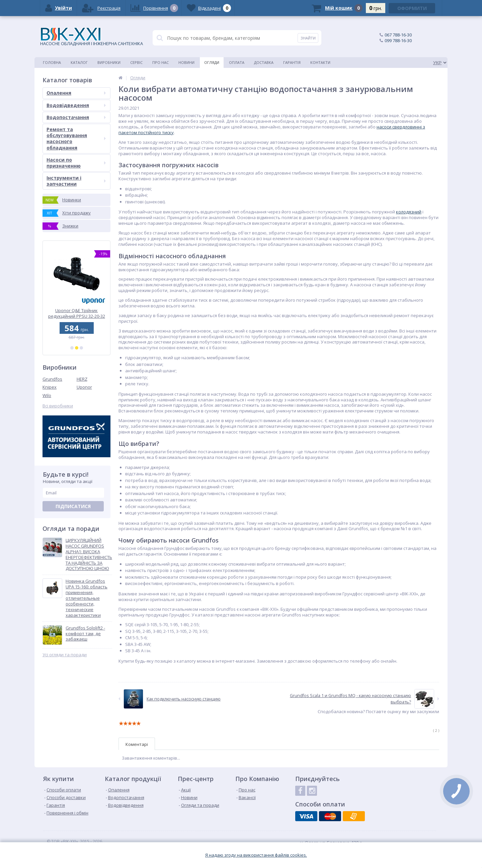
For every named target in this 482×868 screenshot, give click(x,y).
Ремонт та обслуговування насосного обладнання (76, 138)
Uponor (84, 387)
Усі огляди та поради (65, 655)
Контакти (320, 62)
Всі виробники (58, 406)
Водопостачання (76, 117)
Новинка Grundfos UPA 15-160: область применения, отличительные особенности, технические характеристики (87, 598)
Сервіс (136, 62)
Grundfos (52, 379)
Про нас (160, 62)
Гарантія (292, 62)
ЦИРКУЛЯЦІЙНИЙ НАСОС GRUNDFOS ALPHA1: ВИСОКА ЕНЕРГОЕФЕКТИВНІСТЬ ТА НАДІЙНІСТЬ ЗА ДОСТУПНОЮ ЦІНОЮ (89, 554)
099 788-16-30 (398, 40)
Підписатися (73, 506)
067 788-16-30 (398, 35)
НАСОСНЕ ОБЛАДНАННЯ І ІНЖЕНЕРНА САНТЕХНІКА (92, 37)
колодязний (409, 212)
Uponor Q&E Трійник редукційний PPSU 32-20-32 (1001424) (77, 313)
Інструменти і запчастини (76, 181)
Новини (186, 62)
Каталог (79, 62)
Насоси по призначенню (76, 163)
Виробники (109, 62)
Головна (52, 62)
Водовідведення (76, 105)
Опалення (76, 93)
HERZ (82, 379)
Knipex (50, 387)
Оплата (237, 62)
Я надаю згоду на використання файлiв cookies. (256, 855)
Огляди (212, 62)
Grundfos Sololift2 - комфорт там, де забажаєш (85, 634)
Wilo (47, 395)
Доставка (264, 62)
